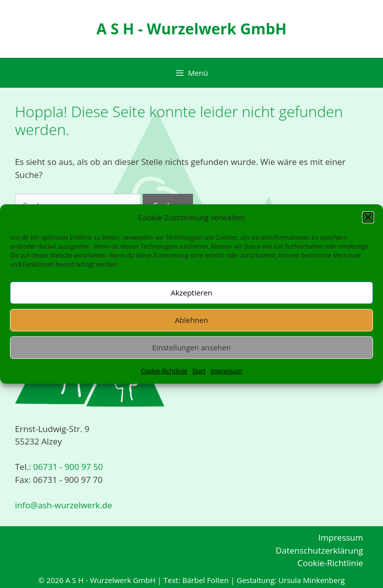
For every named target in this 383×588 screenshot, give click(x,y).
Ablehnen (192, 320)
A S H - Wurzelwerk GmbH (191, 29)
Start (199, 371)
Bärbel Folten (205, 580)
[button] (368, 217)
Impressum (226, 371)
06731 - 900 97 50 (67, 467)
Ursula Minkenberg (311, 580)
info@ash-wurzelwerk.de (64, 505)
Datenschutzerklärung (319, 550)
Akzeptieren (191, 293)
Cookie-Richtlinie (164, 371)
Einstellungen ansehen (191, 347)
